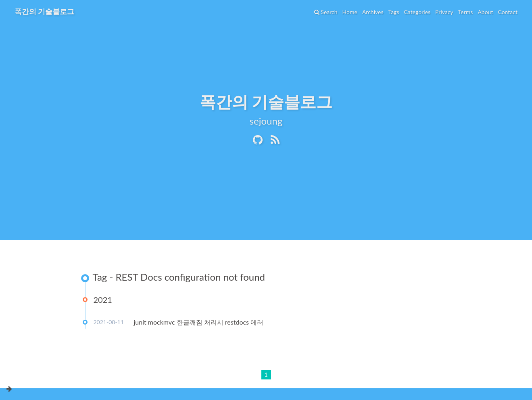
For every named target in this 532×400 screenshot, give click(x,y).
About (485, 12)
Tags (393, 12)
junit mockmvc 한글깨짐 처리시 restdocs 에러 (199, 322)
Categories (417, 12)
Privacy (444, 12)
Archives (373, 12)
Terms (466, 12)
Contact (508, 12)
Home (350, 12)
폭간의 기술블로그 (44, 11)
